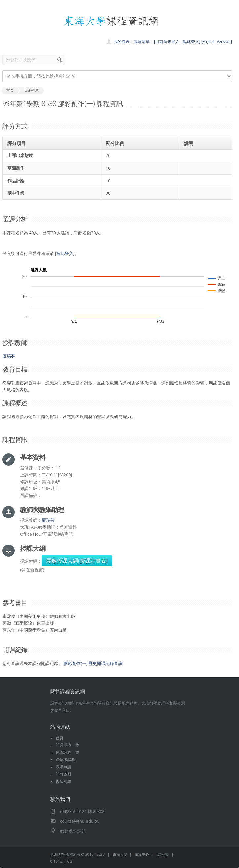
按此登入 (65, 253)
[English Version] (217, 41)
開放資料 (63, 774)
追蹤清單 (142, 41)
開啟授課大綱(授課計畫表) (77, 561)
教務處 (163, 854)
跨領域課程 (65, 760)
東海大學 (58, 854)
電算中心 (142, 854)
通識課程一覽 (67, 752)
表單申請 (63, 767)
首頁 (60, 738)
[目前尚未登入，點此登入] (177, 41)
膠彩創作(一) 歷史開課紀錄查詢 (93, 663)
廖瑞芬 (9, 356)
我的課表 (122, 41)
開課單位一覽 (67, 745)
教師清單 (63, 781)
